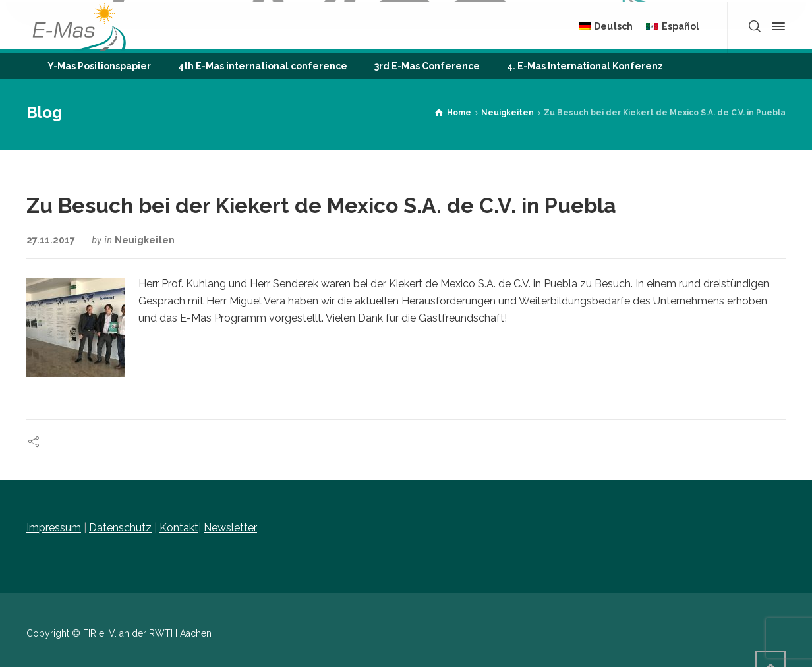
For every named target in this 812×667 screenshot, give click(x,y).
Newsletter (230, 528)
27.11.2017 (51, 240)
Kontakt (179, 528)
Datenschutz (120, 528)
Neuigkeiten (145, 240)
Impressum (54, 528)
